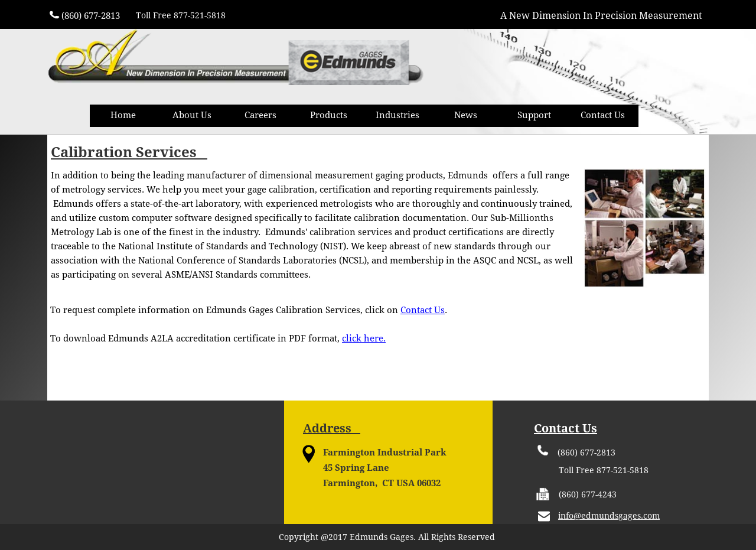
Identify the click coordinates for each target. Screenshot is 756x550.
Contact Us (603, 115)
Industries (397, 115)
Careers (260, 115)
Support (534, 115)
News (466, 115)
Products (329, 115)
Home (123, 115)
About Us (192, 115)
